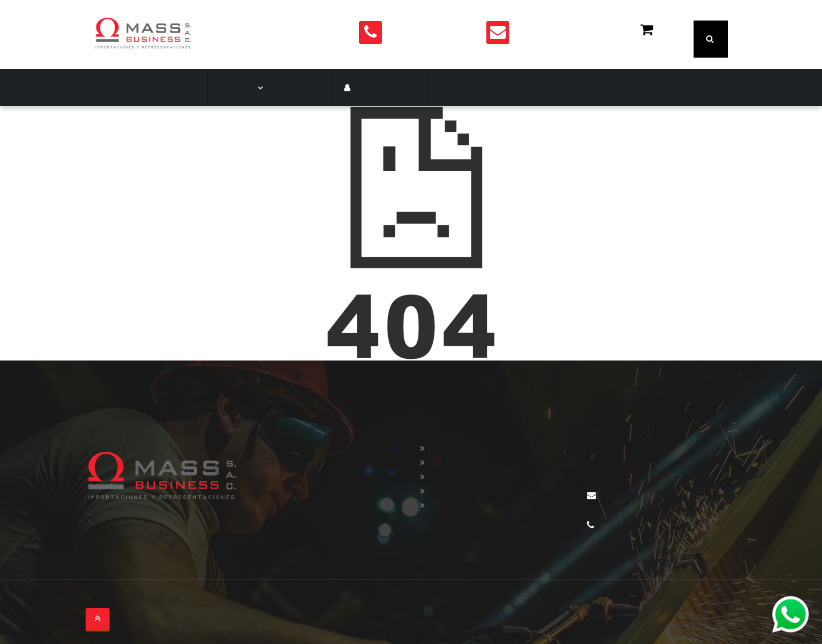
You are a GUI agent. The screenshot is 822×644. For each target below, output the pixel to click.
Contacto (440, 88)
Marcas (232, 88)
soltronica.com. (223, 601)
